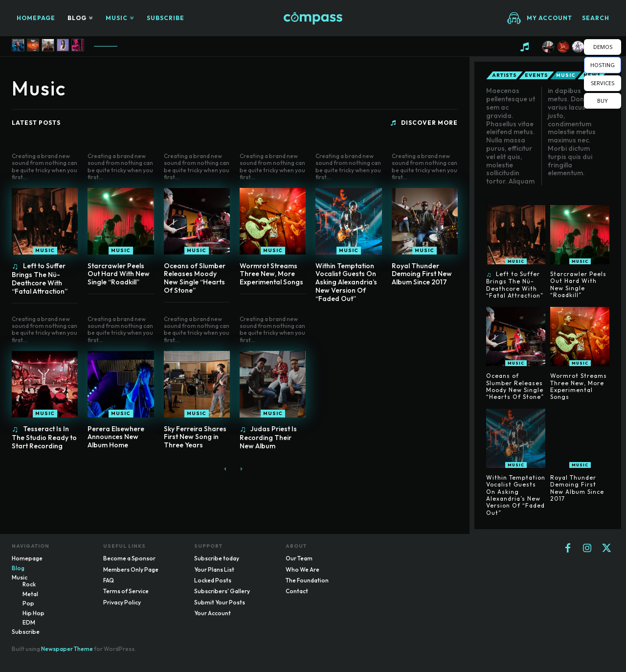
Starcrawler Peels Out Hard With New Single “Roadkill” (119, 274)
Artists (504, 75)
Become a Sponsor (129, 558)
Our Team (299, 558)
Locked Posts (213, 580)
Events (537, 75)
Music (45, 250)
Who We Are (302, 569)
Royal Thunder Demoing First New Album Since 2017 (422, 274)
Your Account (212, 613)
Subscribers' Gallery (222, 591)
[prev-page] (225, 469)
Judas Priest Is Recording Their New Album (268, 437)
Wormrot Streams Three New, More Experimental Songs (271, 274)
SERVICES (603, 83)
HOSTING (603, 65)
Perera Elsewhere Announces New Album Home (116, 437)
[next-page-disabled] (241, 469)
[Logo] (313, 18)
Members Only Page (131, 569)
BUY (603, 101)
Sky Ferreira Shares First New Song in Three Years (195, 437)
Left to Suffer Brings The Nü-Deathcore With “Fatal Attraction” (40, 278)
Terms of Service (126, 591)
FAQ (109, 580)
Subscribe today (217, 558)
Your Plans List (214, 569)
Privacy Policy (122, 602)
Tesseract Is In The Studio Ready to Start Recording (44, 437)
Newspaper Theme (67, 649)
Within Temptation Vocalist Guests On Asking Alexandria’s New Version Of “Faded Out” (346, 282)
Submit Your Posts (220, 602)
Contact (297, 591)
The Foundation (307, 580)
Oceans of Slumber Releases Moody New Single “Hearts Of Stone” (195, 278)
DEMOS (603, 47)
